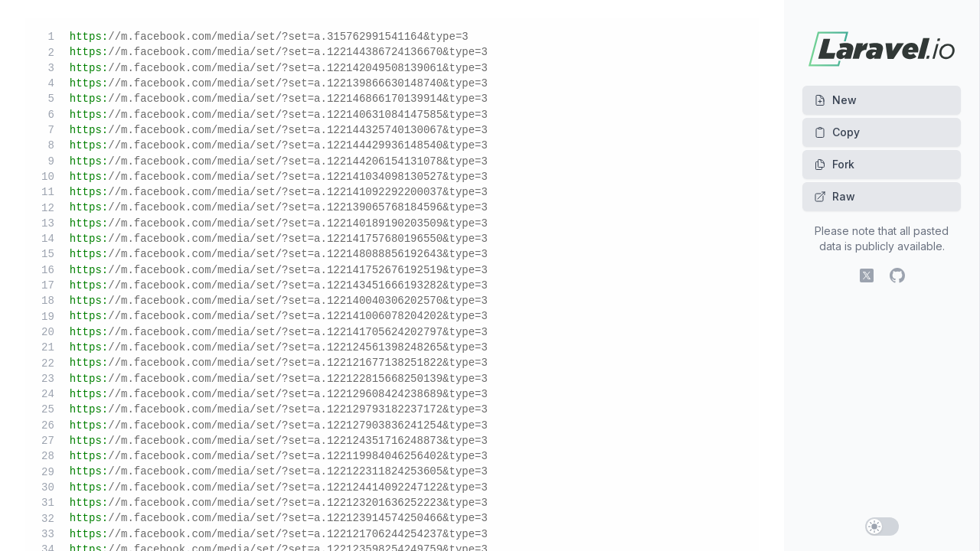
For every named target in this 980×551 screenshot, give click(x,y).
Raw (835, 196)
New (835, 100)
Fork (834, 164)
